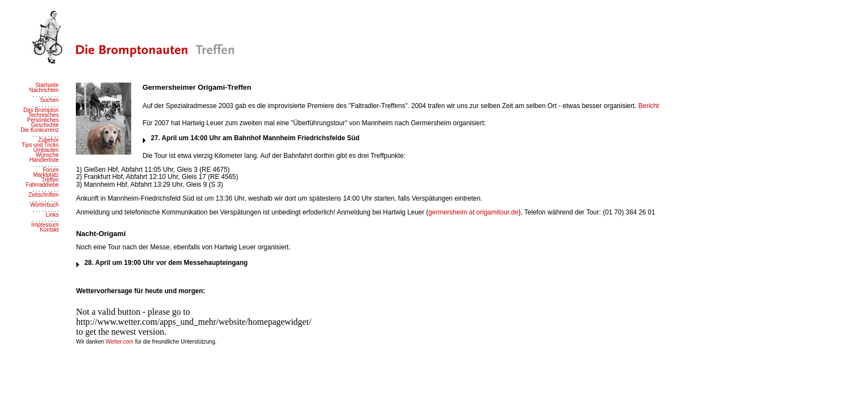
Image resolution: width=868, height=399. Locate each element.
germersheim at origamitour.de (474, 212)
